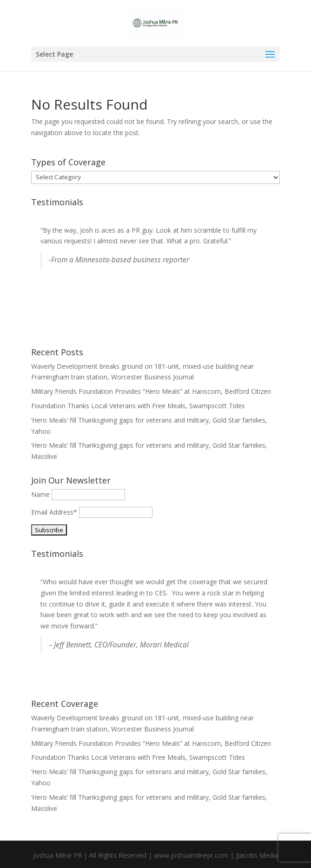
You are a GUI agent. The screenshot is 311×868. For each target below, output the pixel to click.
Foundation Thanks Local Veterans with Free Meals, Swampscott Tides (138, 406)
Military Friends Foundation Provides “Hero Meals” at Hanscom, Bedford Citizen (151, 391)
